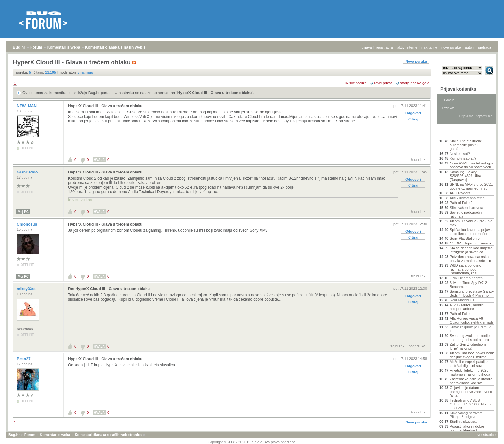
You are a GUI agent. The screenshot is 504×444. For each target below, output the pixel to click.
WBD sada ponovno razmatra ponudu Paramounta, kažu (465, 269)
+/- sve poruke (355, 83)
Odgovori (413, 113)
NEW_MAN (27, 106)
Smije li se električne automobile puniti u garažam (466, 145)
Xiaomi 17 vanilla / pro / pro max (471, 223)
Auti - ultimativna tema (467, 198)
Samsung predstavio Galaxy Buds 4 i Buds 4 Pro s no (472, 293)
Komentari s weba (64, 47)
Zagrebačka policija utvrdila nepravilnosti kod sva (471, 381)
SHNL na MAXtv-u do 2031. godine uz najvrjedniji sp (471, 186)
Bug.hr (19, 47)
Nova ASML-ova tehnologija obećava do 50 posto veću (472, 165)
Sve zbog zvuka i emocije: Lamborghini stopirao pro (470, 338)
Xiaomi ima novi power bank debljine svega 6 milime (472, 355)
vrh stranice (486, 435)
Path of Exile (460, 314)
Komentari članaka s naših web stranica (122, 47)
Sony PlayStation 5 (465, 238)
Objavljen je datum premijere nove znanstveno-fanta (472, 392)
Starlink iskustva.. (464, 422)
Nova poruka (416, 61)
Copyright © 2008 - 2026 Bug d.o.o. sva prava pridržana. (252, 442)
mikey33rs (27, 289)
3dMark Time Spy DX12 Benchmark (468, 285)
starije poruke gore (415, 83)
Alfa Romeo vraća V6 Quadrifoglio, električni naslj (471, 320)
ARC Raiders (460, 193)
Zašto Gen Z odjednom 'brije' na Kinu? (468, 346)
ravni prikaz (383, 83)
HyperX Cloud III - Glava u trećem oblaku (215, 93)
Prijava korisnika (458, 89)
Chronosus (27, 224)
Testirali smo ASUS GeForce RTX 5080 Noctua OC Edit (471, 404)
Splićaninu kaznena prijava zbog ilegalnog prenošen (471, 232)
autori (470, 47)
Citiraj (413, 119)
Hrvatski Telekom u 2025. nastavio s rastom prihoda (470, 372)
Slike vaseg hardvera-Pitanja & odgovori (467, 415)
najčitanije (429, 47)
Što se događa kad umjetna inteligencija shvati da (471, 250)
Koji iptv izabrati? (463, 158)
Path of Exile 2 (461, 203)
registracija (385, 47)
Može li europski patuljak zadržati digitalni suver (469, 364)
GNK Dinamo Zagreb (466, 278)
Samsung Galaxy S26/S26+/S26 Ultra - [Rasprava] (466, 176)
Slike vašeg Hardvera (467, 208)
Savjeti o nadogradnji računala (466, 214)
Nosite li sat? (460, 154)
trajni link (418, 159)
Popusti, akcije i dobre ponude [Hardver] (467, 428)
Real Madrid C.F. (463, 300)
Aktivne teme (454, 132)
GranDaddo (28, 172)
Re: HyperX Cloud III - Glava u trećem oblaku (109, 289)
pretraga (485, 47)
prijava (366, 47)
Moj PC (23, 212)
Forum (36, 47)
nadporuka (417, 346)
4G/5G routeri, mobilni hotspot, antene (467, 307)
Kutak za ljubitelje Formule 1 (470, 329)
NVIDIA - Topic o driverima (470, 243)
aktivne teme (407, 47)
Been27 (24, 359)
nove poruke (451, 47)
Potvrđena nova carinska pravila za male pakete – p (470, 259)
